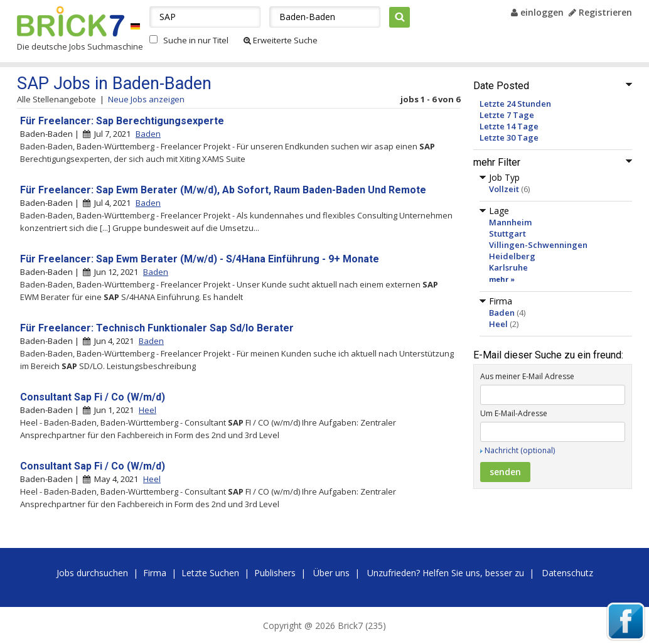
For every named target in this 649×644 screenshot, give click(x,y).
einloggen (537, 12)
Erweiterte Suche (281, 40)
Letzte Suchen (210, 573)
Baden (502, 313)
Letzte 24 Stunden (515, 104)
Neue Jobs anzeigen (146, 99)
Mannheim (510, 222)
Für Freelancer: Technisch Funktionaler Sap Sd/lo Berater (157, 328)
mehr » (502, 279)
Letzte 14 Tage (509, 126)
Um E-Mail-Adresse (514, 413)
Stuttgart (507, 233)
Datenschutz (567, 573)
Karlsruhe (508, 267)
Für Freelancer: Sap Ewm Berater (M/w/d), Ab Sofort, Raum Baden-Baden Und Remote (223, 190)
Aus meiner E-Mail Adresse (527, 376)
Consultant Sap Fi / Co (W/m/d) (93, 397)
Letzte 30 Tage (509, 137)
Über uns (331, 573)
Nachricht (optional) (520, 450)
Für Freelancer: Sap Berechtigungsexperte (122, 121)
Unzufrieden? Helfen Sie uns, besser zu (446, 573)
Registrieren (600, 12)
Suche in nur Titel (196, 40)
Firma (155, 573)
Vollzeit (504, 189)
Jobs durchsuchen (92, 573)
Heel (498, 324)
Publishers (275, 573)
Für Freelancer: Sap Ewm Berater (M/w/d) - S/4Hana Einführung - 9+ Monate (200, 259)
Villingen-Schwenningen (538, 245)
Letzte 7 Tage (507, 115)
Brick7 (71, 21)
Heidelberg (512, 256)
